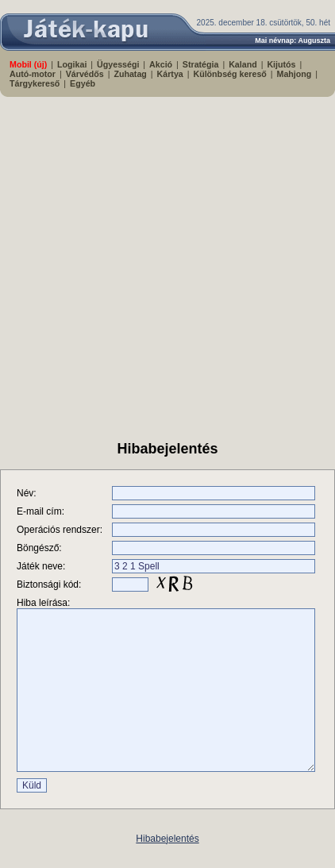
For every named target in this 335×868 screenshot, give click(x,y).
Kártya (170, 74)
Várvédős (85, 74)
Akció (161, 64)
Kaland (243, 64)
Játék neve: (41, 566)
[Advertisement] (149, 262)
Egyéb (83, 83)
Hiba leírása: (43, 603)
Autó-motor (33, 74)
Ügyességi (118, 64)
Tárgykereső (35, 83)
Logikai (72, 64)
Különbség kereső (229, 74)
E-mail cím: (40, 511)
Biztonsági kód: (49, 584)
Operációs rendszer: (60, 530)
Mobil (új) (28, 64)
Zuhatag (130, 74)
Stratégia (201, 64)
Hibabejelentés (167, 839)
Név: (27, 493)
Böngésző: (39, 548)
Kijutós (281, 64)
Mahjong (295, 74)
